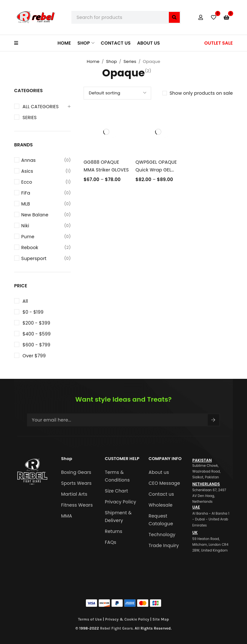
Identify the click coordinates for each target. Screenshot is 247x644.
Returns (114, 531)
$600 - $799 (37, 345)
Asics (46, 171)
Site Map (161, 619)
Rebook (46, 248)
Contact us (161, 494)
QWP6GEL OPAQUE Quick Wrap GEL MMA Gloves (156, 170)
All (25, 301)
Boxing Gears (76, 472)
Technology (162, 535)
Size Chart (116, 491)
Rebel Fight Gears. (117, 628)
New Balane (46, 215)
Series (130, 61)
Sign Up (213, 420)
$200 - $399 (36, 323)
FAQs (111, 542)
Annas (46, 160)
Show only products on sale (201, 93)
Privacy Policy (120, 502)
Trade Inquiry (164, 545)
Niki (46, 226)
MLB (46, 204)
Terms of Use (90, 619)
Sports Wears (76, 483)
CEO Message (164, 483)
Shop (112, 61)
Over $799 (34, 356)
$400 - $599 (37, 334)
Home (93, 61)
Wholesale (160, 505)
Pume (46, 237)
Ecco (46, 182)
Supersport (46, 258)
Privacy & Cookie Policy (127, 619)
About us (159, 472)
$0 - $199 (33, 312)
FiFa (46, 193)
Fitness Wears (77, 505)
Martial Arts (74, 494)
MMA (67, 516)
